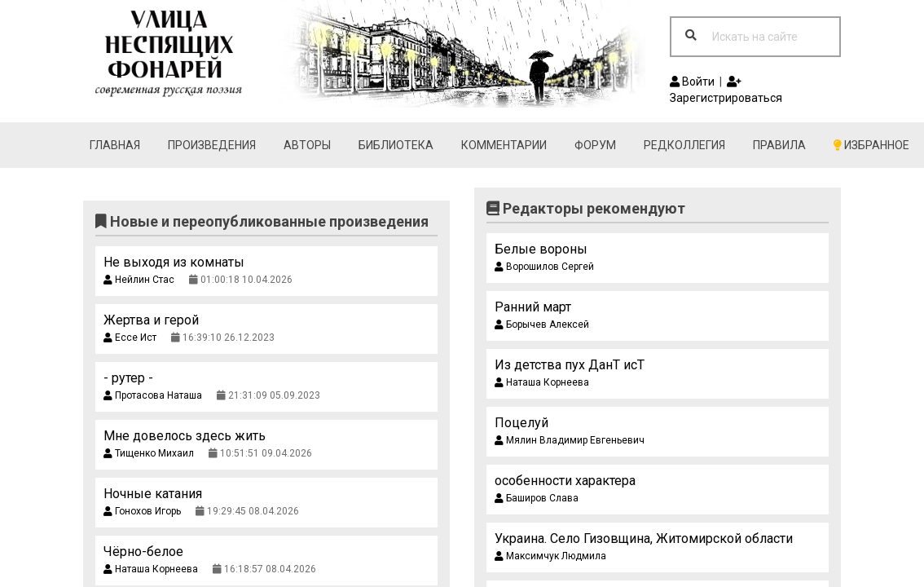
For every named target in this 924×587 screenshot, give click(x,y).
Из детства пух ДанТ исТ (570, 365)
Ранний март (533, 307)
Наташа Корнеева (151, 569)
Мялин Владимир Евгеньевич (570, 440)
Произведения (212, 145)
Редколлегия (684, 145)
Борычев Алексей (542, 324)
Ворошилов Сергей (544, 267)
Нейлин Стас (139, 280)
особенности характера (565, 481)
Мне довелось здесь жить (185, 436)
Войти (692, 82)
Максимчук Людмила (550, 556)
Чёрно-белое (143, 552)
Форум (595, 145)
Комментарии (504, 145)
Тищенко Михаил (149, 453)
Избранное (871, 145)
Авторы (307, 145)
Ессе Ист (130, 338)
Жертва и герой (151, 320)
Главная (115, 145)
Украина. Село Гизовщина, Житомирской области (644, 538)
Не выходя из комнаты (174, 262)
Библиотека (396, 145)
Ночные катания (153, 494)
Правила (779, 145)
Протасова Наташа (153, 395)
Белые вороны (541, 249)
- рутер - (128, 378)
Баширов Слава (537, 498)
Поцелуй (521, 423)
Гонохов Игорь (142, 511)
